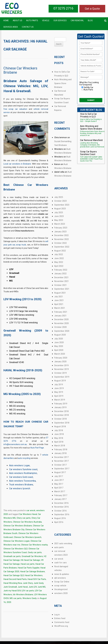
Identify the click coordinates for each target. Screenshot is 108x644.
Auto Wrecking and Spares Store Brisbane (63, 83)
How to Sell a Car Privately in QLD (88, 115)
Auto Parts (32, 20)
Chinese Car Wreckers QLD (15, 549)
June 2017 (59, 480)
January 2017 (60, 499)
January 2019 (60, 407)
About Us (17, 20)
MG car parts (16, 598)
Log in (57, 615)
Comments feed (62, 622)
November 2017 (61, 461)
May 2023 (59, 220)
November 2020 (61, 323)
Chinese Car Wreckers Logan (17, 541)
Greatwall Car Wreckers (32, 556)
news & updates (62, 574)
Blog (90, 20)
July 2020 (59, 339)
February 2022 (61, 270)
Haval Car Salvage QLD (14, 575)
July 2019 (59, 385)
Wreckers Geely (30, 598)
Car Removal (77, 20)
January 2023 (60, 232)
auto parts (59, 547)
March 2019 (60, 400)
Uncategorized (61, 589)
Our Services (60, 20)
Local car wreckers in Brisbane (17, 164)
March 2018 (60, 446)
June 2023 (59, 216)
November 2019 (61, 369)
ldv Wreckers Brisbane (23, 595)
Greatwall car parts (12, 556)
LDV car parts (28, 591)
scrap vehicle (60, 586)
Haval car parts (28, 564)
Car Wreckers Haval (28, 514)
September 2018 (62, 423)
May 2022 (59, 262)
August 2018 (60, 426)
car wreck (31, 510)
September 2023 (62, 205)
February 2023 (61, 228)
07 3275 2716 (63, 8)
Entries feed (60, 618)
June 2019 (59, 388)
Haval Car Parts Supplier (29, 568)
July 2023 (59, 212)
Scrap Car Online (62, 582)
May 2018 (59, 438)
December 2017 (61, 457)
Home (6, 20)
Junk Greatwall (10, 587)
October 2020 (60, 327)
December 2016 (61, 503)
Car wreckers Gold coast (21, 477)
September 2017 (62, 469)
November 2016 (61, 507)
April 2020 (59, 350)
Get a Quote (92, 9)
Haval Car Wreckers (34, 575)
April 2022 (59, 266)
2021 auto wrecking (63, 543)
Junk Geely (39, 583)
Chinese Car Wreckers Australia (27, 522)
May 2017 (59, 484)
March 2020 (60, 354)
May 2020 (59, 346)
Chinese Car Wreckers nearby (34, 545)
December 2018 (61, 411)
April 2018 (59, 442)
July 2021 (59, 297)
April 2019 (59, 396)
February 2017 (61, 495)
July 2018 (59, 430)
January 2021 (60, 316)
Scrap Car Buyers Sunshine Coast (88, 153)
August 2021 (60, 293)
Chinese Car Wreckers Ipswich (28, 537)
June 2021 (59, 300)
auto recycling (24, 458)
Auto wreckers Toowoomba (22, 481)
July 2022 (59, 254)
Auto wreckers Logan (19, 465)
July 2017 (59, 476)
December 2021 (61, 277)
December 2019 (61, 365)
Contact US (28, 27)
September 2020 (62, 331)
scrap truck (21, 245)
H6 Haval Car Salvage (30, 560)
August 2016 (60, 518)
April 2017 (59, 488)
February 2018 (61, 450)
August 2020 (60, 335)
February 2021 (61, 312)
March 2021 (60, 308)
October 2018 (60, 419)
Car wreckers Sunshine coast (23, 469)
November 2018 (61, 415)
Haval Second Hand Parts (15, 579)
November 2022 (61, 239)
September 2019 (62, 377)
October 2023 (60, 201)
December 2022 (61, 235)
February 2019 (61, 404)
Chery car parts (24, 518)
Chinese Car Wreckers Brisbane (18, 526)
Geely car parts (35, 552)
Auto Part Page (37, 448)
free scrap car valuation (15, 109)
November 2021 (61, 281)
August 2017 (60, 472)
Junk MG (42, 587)
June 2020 (59, 342)
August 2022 (60, 251)
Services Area (11, 27)
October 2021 (60, 285)
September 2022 (62, 247)
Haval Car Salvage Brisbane (32, 571)
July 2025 (59, 197)
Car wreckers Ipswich (20, 488)
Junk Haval (23, 587)
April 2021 (59, 304)
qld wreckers (60, 578)
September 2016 (62, 514)
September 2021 (62, 289)
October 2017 (60, 465)
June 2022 (59, 258)
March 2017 (60, 491)
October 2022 (60, 243)
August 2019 (60, 381)
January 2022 (60, 274)
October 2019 (60, 373)
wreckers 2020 (61, 593)
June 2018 (59, 434)
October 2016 (60, 511)
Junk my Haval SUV (12, 591)
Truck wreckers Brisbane (21, 485)
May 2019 (59, 392)
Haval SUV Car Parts (37, 579)
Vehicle (46, 20)
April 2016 (59, 522)
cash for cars (60, 563)
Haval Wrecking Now (13, 583)
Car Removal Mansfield (91, 140)
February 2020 (61, 358)
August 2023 (60, 209)
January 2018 (60, 453)
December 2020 (61, 319)
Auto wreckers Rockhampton (23, 473)
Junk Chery (28, 583)
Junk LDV (33, 587)
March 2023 (60, 224)
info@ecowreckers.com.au (15, 444)
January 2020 (60, 362)
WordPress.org (61, 626)
